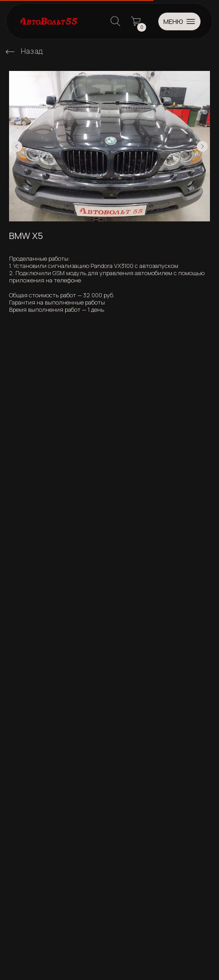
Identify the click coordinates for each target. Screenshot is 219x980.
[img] (10, 52)
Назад (32, 51)
